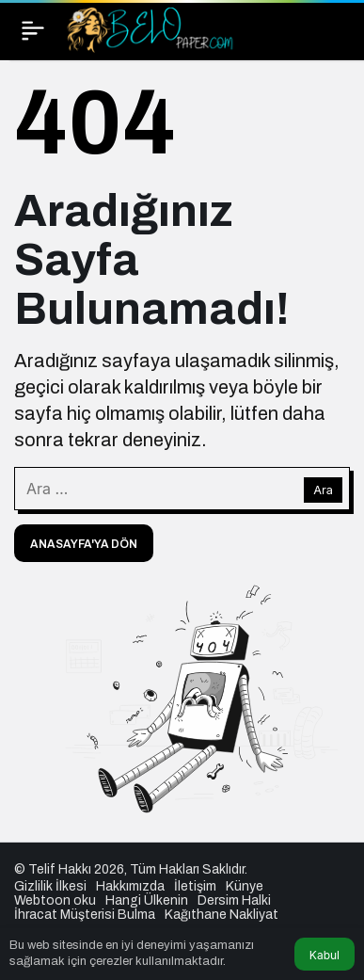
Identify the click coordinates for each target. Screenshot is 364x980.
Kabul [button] (324, 955)
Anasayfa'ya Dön (84, 544)
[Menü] (33, 30)
